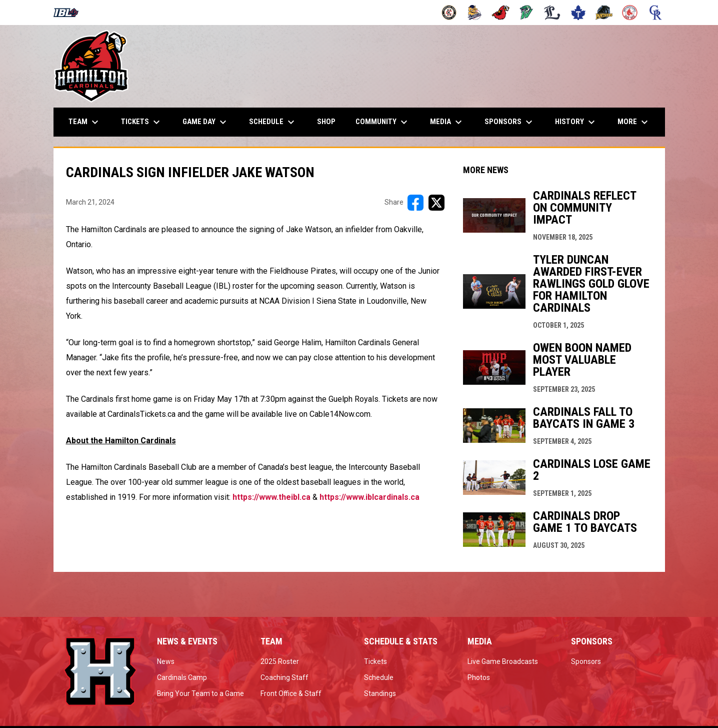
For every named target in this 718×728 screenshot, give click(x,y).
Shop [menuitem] (330, 121)
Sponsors (586, 661)
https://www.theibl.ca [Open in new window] (271, 497)
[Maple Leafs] (578, 13)
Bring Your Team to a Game (200, 693)
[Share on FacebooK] (415, 203)
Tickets (375, 661)
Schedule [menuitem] (273, 122)
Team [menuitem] (85, 122)
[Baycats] (475, 13)
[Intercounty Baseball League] (70, 13)
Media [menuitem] (447, 122)
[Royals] (656, 13)
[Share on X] (436, 203)
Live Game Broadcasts (503, 661)
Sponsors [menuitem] (510, 122)
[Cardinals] (501, 13)
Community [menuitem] (383, 122)
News (166, 661)
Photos (479, 677)
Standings (380, 693)
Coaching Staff (284, 677)
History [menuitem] (576, 122)
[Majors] (552, 13)
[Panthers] (604, 13)
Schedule (379, 677)
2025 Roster (280, 661)
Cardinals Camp (182, 677)
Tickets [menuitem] (142, 122)
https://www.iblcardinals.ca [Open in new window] (369, 497)
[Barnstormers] (449, 13)
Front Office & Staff (291, 693)
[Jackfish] (527, 13)
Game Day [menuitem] (206, 122)
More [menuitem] (634, 122)
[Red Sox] (630, 13)
